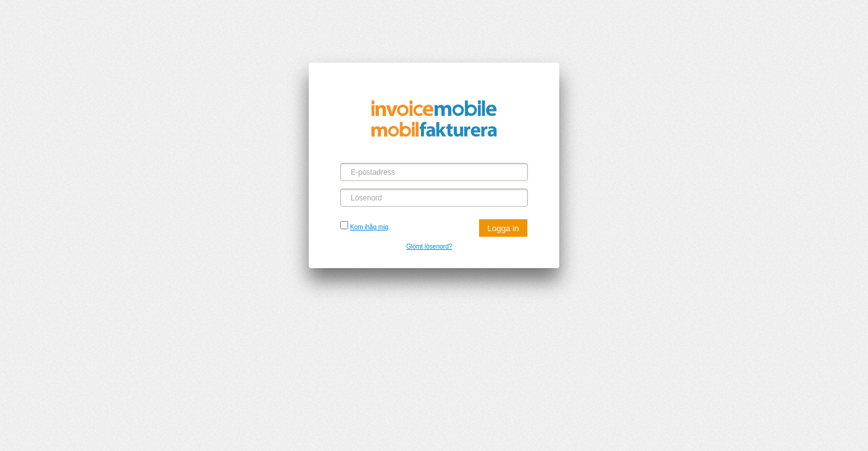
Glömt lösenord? (429, 246)
